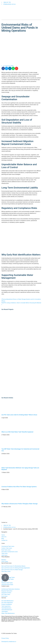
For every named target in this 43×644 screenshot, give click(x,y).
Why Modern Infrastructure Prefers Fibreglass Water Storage (20, 504)
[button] (21, 20)
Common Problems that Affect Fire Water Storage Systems (19, 487)
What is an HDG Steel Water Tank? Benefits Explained (17, 432)
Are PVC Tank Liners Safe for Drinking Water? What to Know (19, 415)
